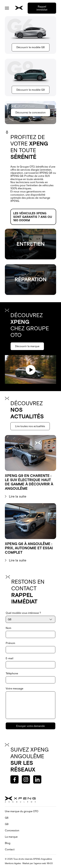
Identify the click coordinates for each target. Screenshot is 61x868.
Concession (12, 830)
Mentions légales (13, 863)
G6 (7, 818)
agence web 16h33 (44, 863)
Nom (30, 632)
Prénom (30, 647)
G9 (7, 824)
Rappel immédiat (42, 8)
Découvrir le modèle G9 (31, 90)
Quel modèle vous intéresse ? (30, 617)
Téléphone (30, 678)
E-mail (30, 663)
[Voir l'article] (30, 467)
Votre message (30, 703)
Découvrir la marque (27, 346)
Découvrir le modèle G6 (31, 47)
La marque (11, 837)
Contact (10, 849)
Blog (8, 843)
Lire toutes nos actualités (30, 426)
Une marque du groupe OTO (22, 811)
